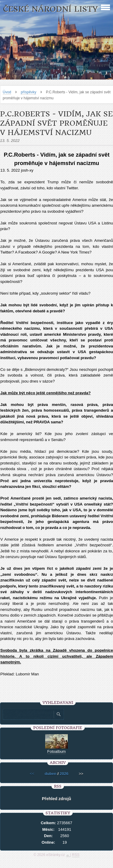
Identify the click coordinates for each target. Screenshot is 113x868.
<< (32, 774)
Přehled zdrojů (56, 799)
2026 (64, 774)
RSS (76, 855)
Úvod (7, 92)
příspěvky (28, 92)
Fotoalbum (56, 751)
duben (50, 774)
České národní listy (50, 9)
